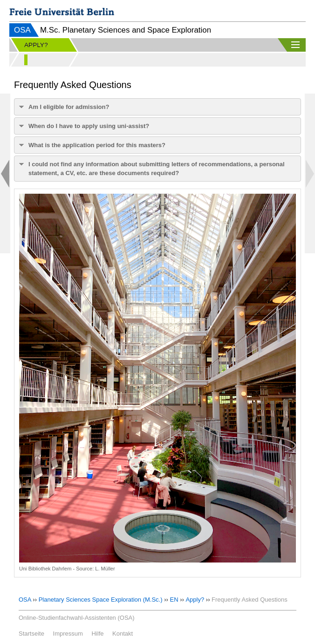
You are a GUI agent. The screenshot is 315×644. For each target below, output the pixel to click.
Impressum (68, 634)
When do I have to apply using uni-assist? (89, 126)
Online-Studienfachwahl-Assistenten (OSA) (77, 618)
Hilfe (97, 634)
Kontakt (123, 634)
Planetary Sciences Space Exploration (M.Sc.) (101, 600)
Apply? (195, 600)
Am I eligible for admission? (69, 107)
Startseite (31, 634)
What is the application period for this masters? (97, 145)
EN (174, 600)
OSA (22, 30)
